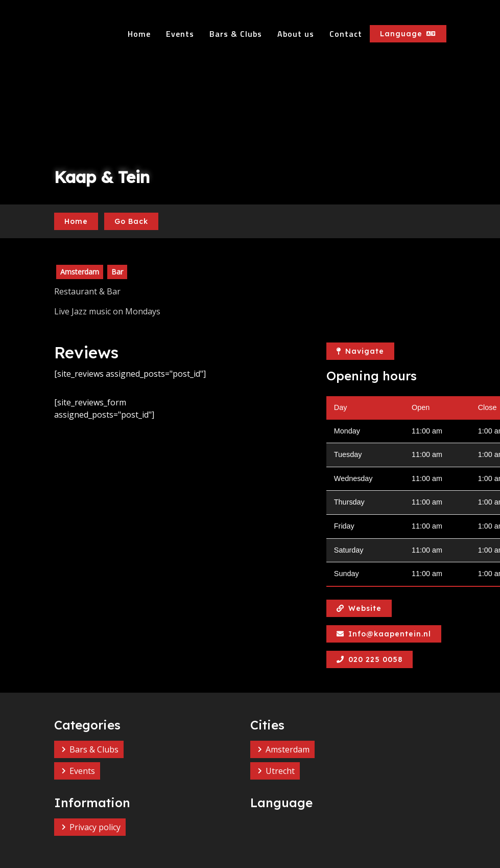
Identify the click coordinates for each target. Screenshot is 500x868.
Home (139, 34)
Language (408, 34)
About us (296, 34)
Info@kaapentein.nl (384, 634)
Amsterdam (288, 749)
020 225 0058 (370, 659)
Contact (346, 34)
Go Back (131, 221)
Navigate (360, 351)
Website (359, 608)
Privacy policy (95, 827)
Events (180, 34)
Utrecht (280, 771)
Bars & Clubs (236, 34)
